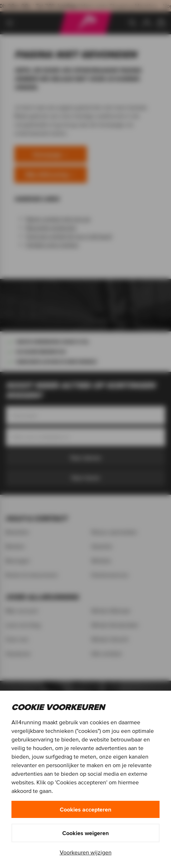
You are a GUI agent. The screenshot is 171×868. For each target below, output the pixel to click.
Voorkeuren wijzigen (86, 852)
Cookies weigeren (85, 833)
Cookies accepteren (85, 809)
